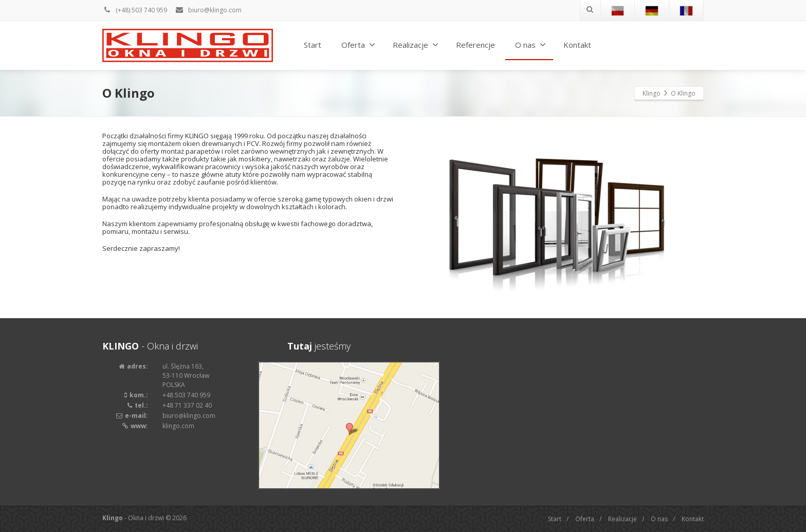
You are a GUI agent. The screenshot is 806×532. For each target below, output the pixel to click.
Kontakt (577, 45)
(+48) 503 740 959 (135, 10)
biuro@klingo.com (208, 10)
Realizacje (416, 45)
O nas (530, 45)
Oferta (358, 45)
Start (313, 45)
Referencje (475, 45)
